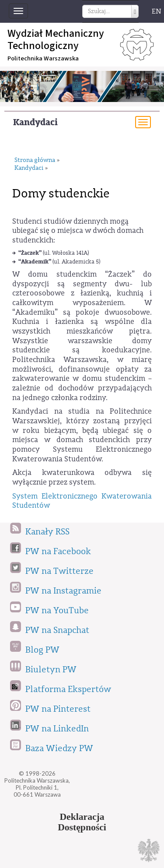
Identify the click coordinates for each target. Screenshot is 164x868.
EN (157, 11)
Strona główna (35, 160)
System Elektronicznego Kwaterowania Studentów (82, 501)
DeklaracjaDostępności (82, 822)
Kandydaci (35, 122)
